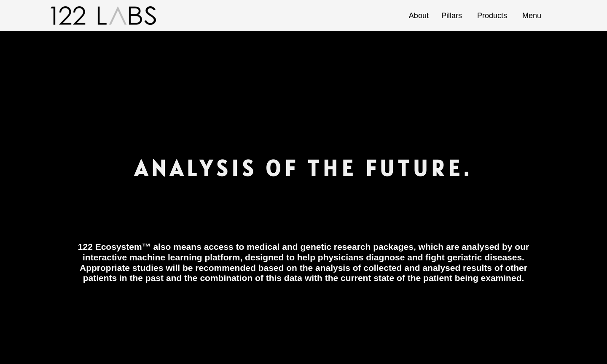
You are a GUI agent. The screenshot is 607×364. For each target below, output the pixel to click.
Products (493, 16)
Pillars (453, 16)
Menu (533, 16)
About (419, 16)
